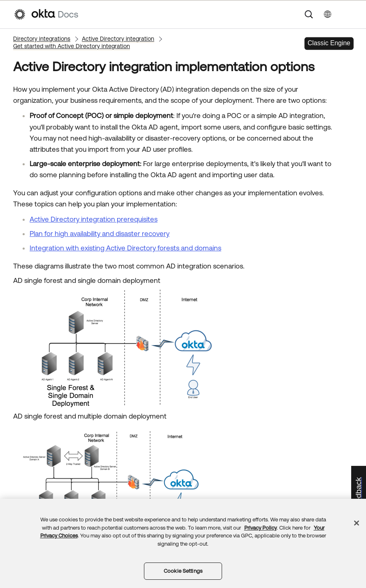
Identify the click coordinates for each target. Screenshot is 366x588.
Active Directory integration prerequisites (94, 219)
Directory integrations (42, 39)
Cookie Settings (183, 571)
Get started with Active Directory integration (72, 46)
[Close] (357, 523)
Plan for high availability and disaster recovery (100, 234)
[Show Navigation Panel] (348, 14)
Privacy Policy (261, 528)
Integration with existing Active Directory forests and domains (125, 248)
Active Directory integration (118, 39)
